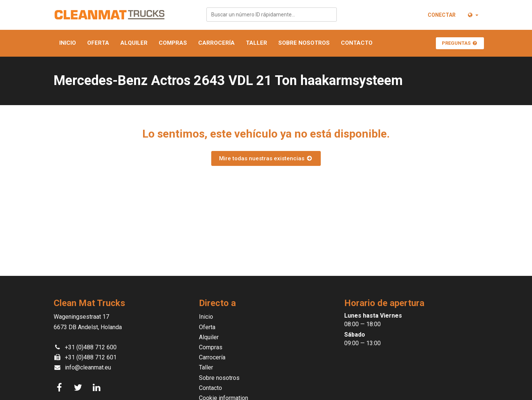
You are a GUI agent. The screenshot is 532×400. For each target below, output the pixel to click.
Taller (256, 43)
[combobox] (272, 15)
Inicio (68, 43)
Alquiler (134, 43)
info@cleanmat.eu (88, 367)
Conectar (442, 15)
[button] (473, 15)
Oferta (98, 43)
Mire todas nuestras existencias (266, 158)
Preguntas (460, 43)
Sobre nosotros (304, 43)
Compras (173, 43)
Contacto (357, 43)
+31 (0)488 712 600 (91, 347)
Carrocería (216, 43)
